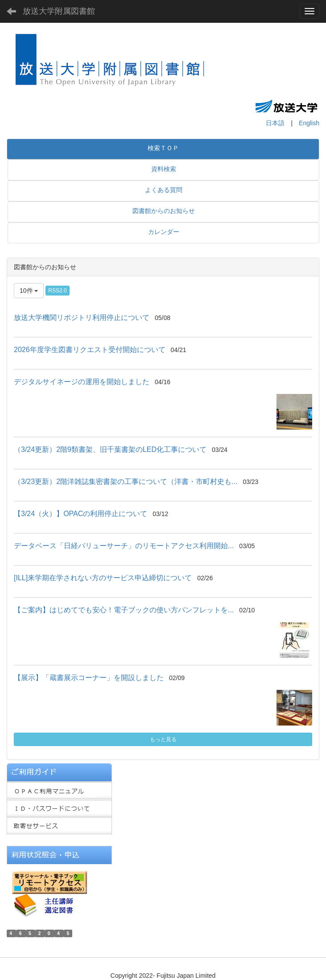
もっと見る (163, 739)
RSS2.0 (57, 291)
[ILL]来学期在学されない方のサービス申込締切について (103, 578)
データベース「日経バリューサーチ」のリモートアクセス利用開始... (124, 546)
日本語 (275, 123)
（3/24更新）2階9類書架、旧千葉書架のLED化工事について (110, 449)
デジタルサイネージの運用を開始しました (82, 382)
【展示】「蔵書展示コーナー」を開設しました (89, 678)
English (309, 123)
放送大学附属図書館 (59, 11)
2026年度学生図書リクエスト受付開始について (90, 350)
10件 (29, 291)
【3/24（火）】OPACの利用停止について (80, 514)
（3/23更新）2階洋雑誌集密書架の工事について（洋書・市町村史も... (126, 482)
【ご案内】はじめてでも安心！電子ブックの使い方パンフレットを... (124, 610)
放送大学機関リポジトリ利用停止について (82, 318)
